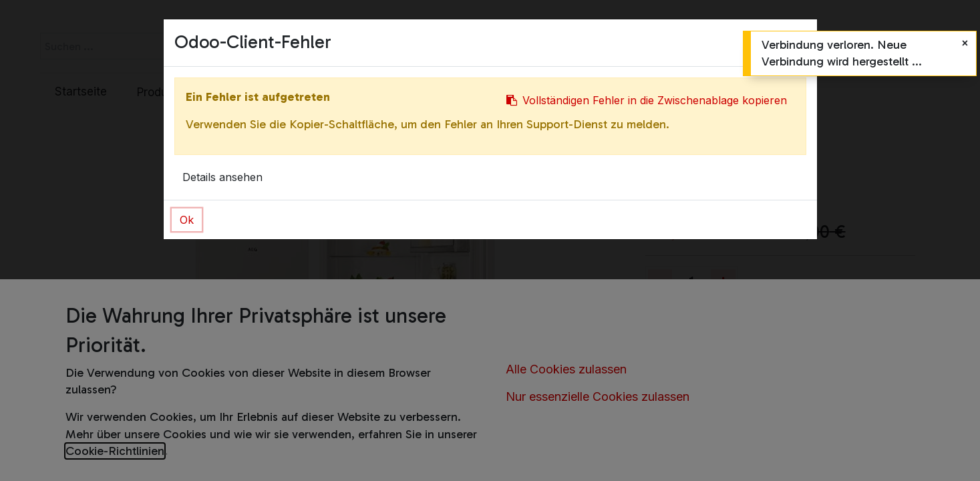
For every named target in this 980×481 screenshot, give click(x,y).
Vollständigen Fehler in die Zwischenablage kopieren (647, 100)
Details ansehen (222, 177)
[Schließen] (965, 43)
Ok (187, 220)
